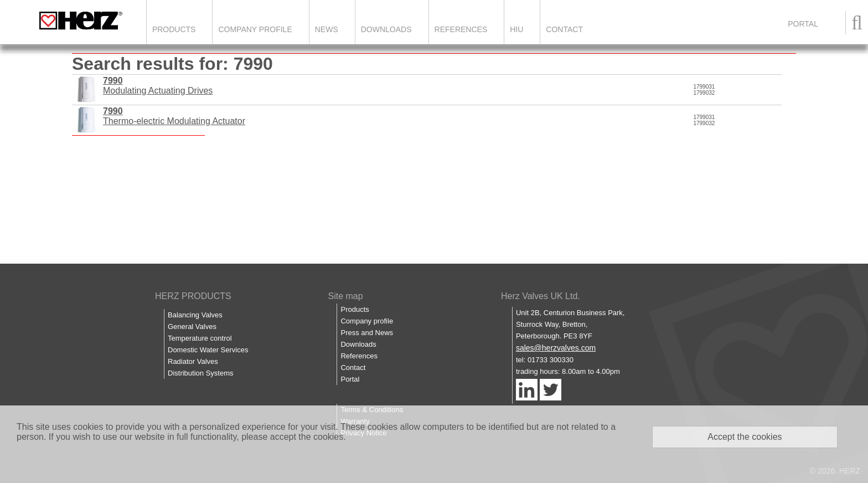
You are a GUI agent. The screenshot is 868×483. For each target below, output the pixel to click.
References (461, 29)
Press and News (367, 333)
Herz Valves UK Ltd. (541, 296)
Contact (564, 29)
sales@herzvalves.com (556, 348)
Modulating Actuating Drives (158, 86)
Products (174, 29)
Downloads (386, 29)
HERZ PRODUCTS (193, 296)
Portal (350, 379)
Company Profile (255, 29)
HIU (516, 29)
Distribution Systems (200, 373)
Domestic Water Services (208, 350)
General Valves (192, 327)
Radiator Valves (193, 361)
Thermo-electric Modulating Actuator (174, 116)
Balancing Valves (195, 315)
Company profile (367, 321)
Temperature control (200, 338)
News (327, 29)
